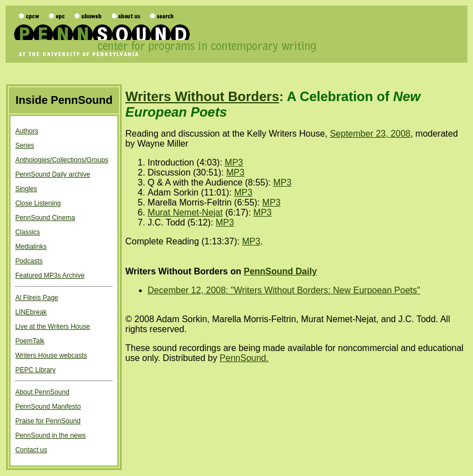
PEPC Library (35, 370)
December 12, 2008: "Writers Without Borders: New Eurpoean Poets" (284, 290)
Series (24, 146)
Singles (26, 189)
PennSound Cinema (45, 218)
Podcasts (29, 261)
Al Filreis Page (36, 298)
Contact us (31, 450)
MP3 (234, 162)
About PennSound (42, 392)
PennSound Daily (280, 271)
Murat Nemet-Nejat (185, 212)
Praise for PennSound (48, 421)
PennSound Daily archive (53, 174)
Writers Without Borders (203, 96)
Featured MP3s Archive (50, 275)
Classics (28, 232)
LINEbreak (31, 312)
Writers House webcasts (51, 355)
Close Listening (38, 203)
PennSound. (244, 358)
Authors (26, 131)
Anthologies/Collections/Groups (61, 160)
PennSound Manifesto (48, 407)
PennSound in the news (50, 435)
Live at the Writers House (53, 327)
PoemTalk (30, 341)
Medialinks (31, 247)
